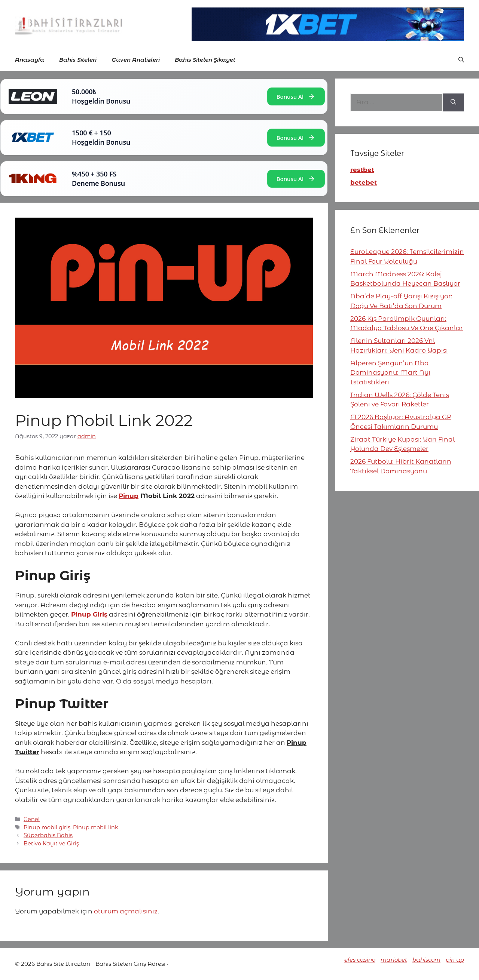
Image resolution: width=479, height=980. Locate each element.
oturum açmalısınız (126, 911)
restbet (362, 170)
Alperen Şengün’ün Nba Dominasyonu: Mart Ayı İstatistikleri (390, 373)
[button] (461, 60)
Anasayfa (30, 60)
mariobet (394, 960)
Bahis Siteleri (78, 60)
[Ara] (453, 102)
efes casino (360, 960)
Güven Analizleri (136, 60)
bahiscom (426, 960)
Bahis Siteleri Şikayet (205, 60)
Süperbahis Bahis (48, 835)
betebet (364, 182)
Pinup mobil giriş (47, 827)
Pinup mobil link (96, 827)
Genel (32, 819)
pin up (455, 960)
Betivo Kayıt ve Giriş (51, 844)
